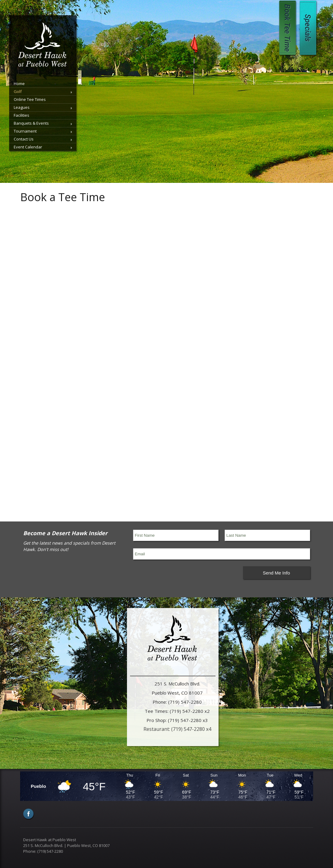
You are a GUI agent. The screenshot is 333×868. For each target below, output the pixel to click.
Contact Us (24, 139)
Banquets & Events (31, 123)
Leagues (22, 107)
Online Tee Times (30, 99)
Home (19, 84)
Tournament (25, 131)
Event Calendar (28, 147)
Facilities (22, 115)
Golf (18, 91)
